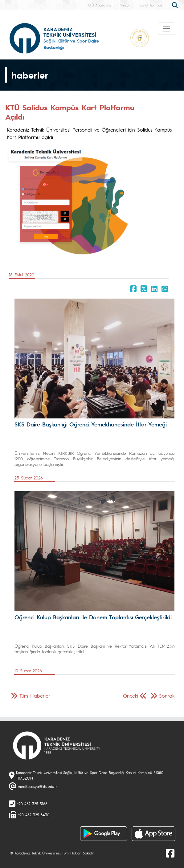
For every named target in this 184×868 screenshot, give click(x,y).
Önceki (131, 696)
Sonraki (167, 696)
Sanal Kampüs (151, 5)
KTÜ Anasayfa (99, 5)
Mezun (125, 5)
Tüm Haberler (35, 696)
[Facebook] (170, 853)
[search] (176, 5)
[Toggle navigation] (166, 29)
